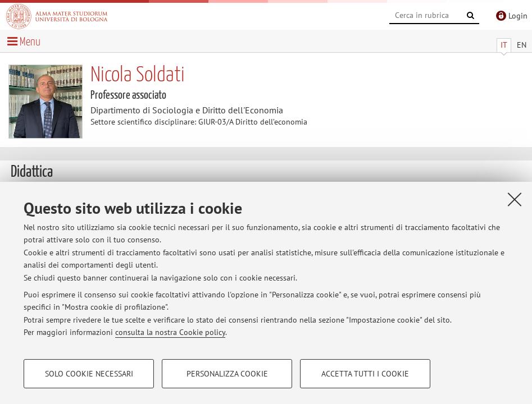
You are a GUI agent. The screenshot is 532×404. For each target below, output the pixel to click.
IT (504, 45)
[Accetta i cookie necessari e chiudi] (515, 199)
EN (522, 45)
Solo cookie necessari (89, 374)
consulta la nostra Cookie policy (170, 332)
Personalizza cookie (227, 374)
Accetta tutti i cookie (365, 374)
